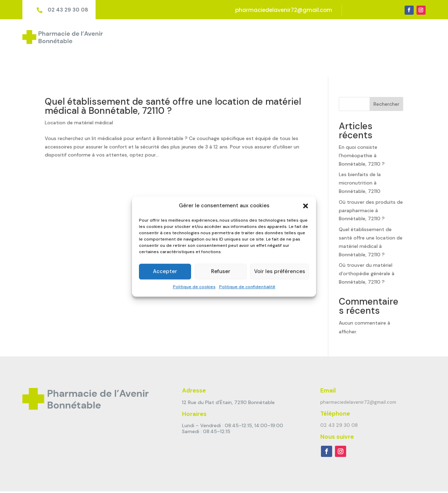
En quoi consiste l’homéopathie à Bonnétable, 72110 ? (362, 131)
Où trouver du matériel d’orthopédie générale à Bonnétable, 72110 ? (367, 250)
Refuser (221, 272)
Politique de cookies (194, 287)
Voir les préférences (280, 272)
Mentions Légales (171, 480)
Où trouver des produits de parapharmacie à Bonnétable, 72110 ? (371, 186)
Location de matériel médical (79, 98)
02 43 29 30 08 (68, 10)
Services (267, 36)
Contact (415, 36)
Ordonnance (381, 36)
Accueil (239, 36)
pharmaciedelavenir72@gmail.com (284, 10)
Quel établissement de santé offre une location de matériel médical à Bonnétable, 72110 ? (173, 82)
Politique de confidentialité (247, 287)
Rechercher (386, 80)
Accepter (165, 272)
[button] (306, 206)
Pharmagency (125, 480)
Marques (347, 36)
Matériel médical (307, 36)
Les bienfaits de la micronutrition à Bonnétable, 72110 (360, 159)
